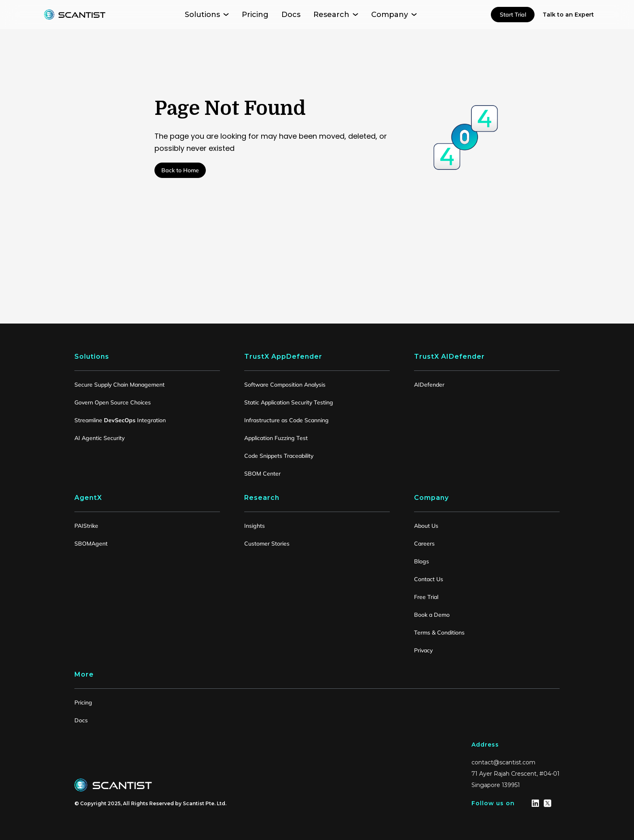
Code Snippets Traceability (279, 456)
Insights (255, 526)
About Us (426, 526)
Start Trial (513, 15)
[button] (207, 15)
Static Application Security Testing (289, 402)
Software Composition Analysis (285, 385)
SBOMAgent (91, 544)
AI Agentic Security (99, 438)
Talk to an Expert (568, 15)
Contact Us (429, 579)
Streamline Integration (120, 420)
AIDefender (429, 385)
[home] (75, 15)
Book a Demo (432, 615)
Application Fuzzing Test (276, 438)
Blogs (422, 561)
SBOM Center (262, 474)
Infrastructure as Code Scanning (286, 420)
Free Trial (426, 597)
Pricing (83, 702)
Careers (424, 544)
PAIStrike (86, 526)
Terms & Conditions (439, 633)
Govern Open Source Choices (113, 402)
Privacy (423, 650)
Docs (81, 720)
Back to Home (180, 170)
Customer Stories (267, 544)
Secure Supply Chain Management (119, 385)
